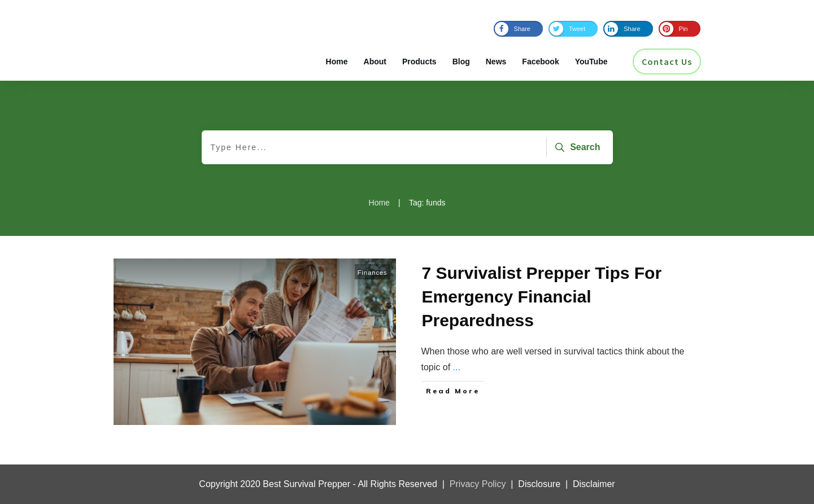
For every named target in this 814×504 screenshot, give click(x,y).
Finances (373, 273)
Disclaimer (594, 484)
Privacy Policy (478, 484)
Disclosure (539, 484)
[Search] (576, 147)
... (457, 367)
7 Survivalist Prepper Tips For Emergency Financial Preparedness (542, 297)
